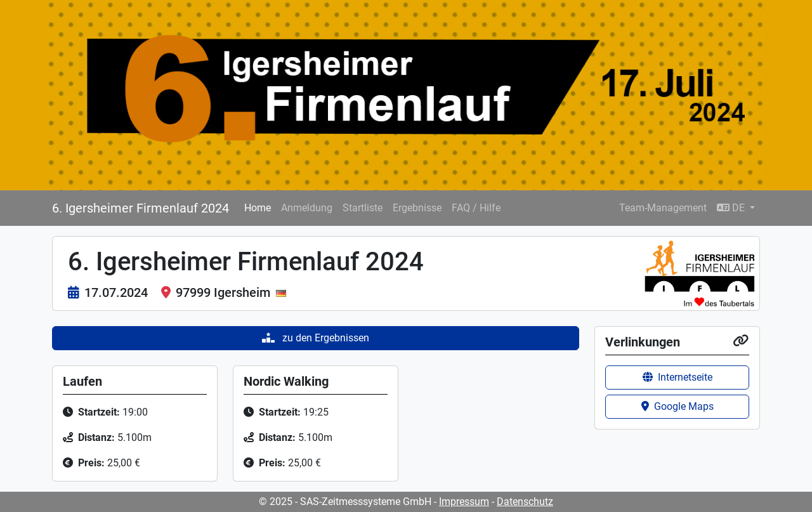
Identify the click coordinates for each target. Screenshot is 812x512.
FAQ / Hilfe (476, 208)
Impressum (464, 502)
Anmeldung (307, 208)
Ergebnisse (417, 208)
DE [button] (732, 208)
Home (258, 208)
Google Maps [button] (678, 406)
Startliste (363, 208)
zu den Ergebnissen (316, 338)
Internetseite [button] (678, 377)
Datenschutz (525, 502)
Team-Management (663, 208)
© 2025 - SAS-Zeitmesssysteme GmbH (345, 502)
